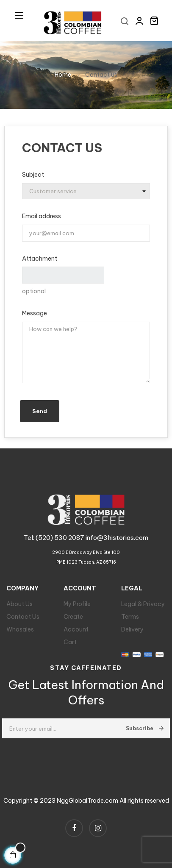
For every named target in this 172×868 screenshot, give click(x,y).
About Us (19, 604)
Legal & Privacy (143, 604)
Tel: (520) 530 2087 (55, 538)
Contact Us (23, 617)
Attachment (40, 259)
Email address (42, 216)
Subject (33, 175)
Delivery (132, 629)
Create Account (76, 623)
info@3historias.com (117, 538)
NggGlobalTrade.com (87, 801)
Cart (70, 642)
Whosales (20, 629)
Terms (130, 617)
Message (35, 313)
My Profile (77, 604)
